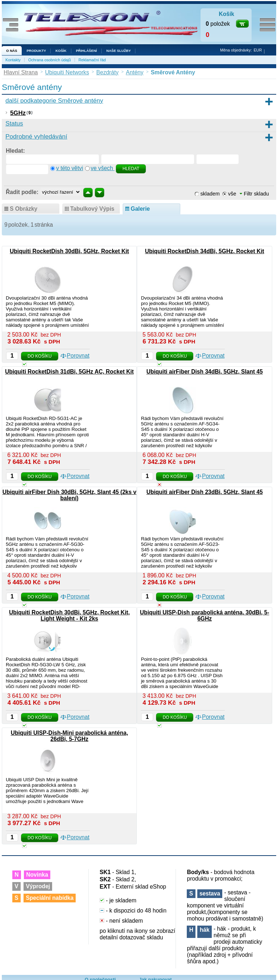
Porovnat (78, 356)
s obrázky (24, 209)
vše (232, 194)
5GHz (18, 113)
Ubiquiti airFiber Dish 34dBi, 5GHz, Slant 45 (204, 372)
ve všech (103, 168)
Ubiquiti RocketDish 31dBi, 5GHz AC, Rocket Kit (69, 372)
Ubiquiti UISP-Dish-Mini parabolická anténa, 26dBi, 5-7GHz (69, 736)
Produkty (36, 51)
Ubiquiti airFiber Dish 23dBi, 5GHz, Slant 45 (204, 492)
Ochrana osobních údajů (50, 60)
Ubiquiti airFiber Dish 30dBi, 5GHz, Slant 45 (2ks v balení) (69, 495)
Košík (61, 51)
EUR (258, 50)
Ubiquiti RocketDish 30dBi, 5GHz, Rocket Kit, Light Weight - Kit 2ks (69, 615)
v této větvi (70, 168)
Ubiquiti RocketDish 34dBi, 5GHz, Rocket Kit (204, 251)
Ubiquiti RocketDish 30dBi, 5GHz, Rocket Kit (69, 251)
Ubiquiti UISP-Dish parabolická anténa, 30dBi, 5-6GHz (205, 615)
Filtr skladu (254, 194)
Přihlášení (87, 51)
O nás (12, 51)
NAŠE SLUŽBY (119, 51)
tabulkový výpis (92, 209)
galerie (140, 209)
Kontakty (13, 60)
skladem (210, 194)
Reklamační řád (92, 60)
